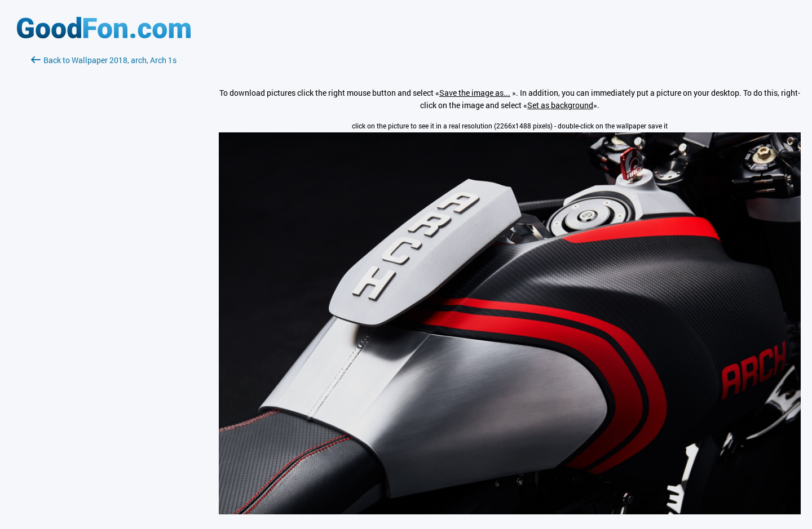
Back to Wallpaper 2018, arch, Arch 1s (104, 60)
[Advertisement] (104, 200)
